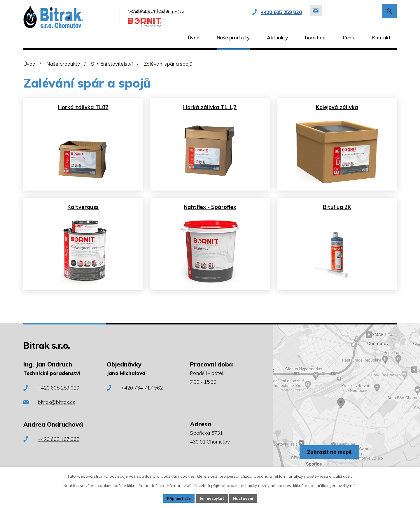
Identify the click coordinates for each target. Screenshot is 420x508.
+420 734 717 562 (142, 396)
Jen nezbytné (213, 498)
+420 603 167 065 (58, 447)
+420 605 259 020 (58, 396)
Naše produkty (63, 64)
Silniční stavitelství (112, 64)
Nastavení (247, 498)
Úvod (29, 64)
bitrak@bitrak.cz (56, 410)
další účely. (343, 475)
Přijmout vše (176, 498)
